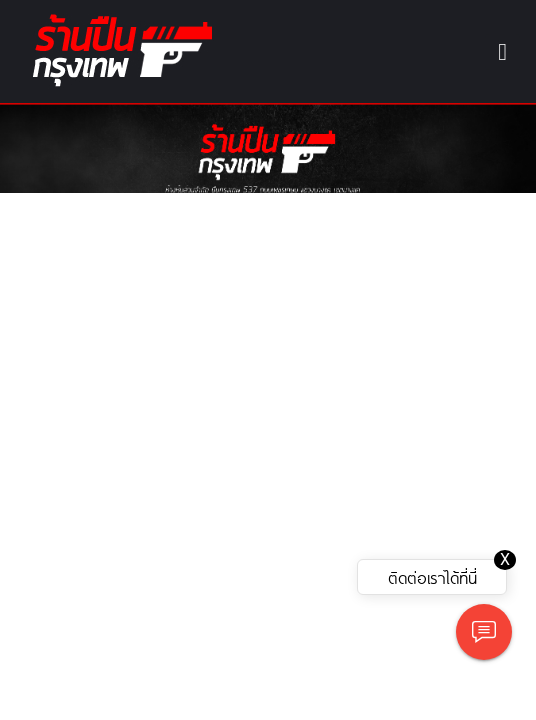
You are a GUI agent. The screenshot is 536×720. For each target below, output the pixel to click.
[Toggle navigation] (502, 52)
